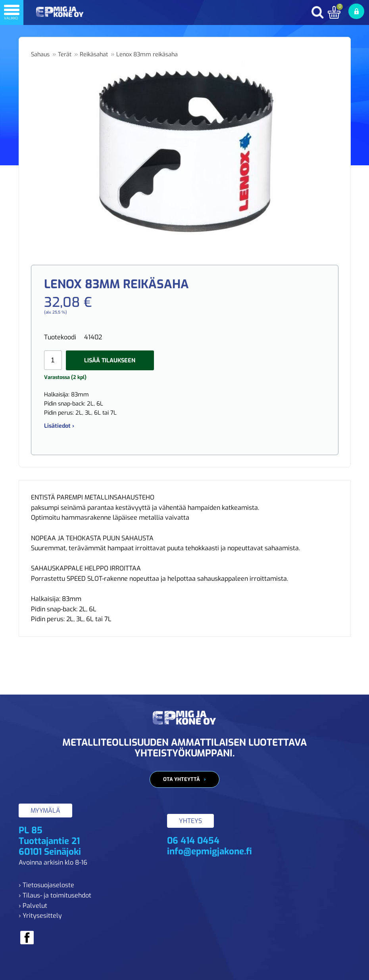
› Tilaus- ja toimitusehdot (55, 895)
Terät (65, 55)
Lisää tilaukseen (110, 361)
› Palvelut (33, 906)
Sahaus (40, 55)
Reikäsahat (94, 55)
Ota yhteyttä (182, 779)
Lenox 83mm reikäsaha (147, 55)
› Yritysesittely (40, 916)
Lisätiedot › (59, 426)
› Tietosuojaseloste (46, 885)
